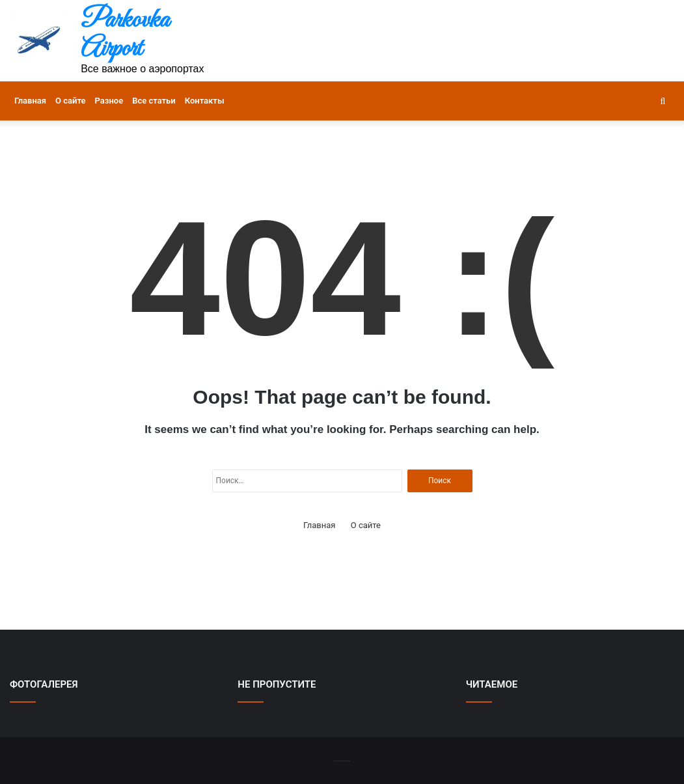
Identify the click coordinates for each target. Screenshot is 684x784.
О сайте (70, 101)
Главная (30, 101)
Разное (109, 101)
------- (342, 760)
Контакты (205, 101)
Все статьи (154, 101)
